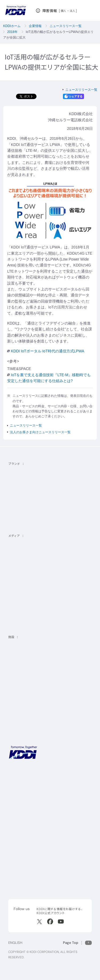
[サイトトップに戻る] (16, 11)
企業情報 (35, 26)
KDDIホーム (12, 26)
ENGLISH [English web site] (15, 943)
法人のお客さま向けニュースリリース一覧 (40, 432)
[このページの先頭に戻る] (77, 943)
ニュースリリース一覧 (66, 26)
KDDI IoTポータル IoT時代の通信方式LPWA (46, 351)
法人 (73, 11)
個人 (64, 11)
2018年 (12, 32)
